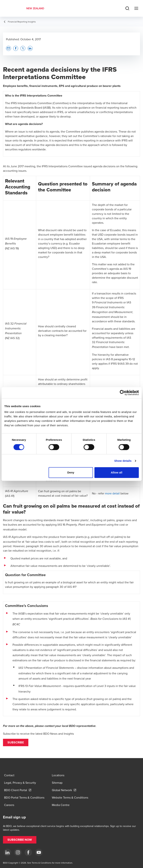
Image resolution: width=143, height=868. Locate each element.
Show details (123, 461)
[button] (16, 742)
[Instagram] (18, 852)
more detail (112, 493)
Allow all (117, 472)
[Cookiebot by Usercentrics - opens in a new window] (122, 393)
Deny (71, 472)
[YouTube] (39, 852)
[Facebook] (28, 852)
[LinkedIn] (7, 852)
